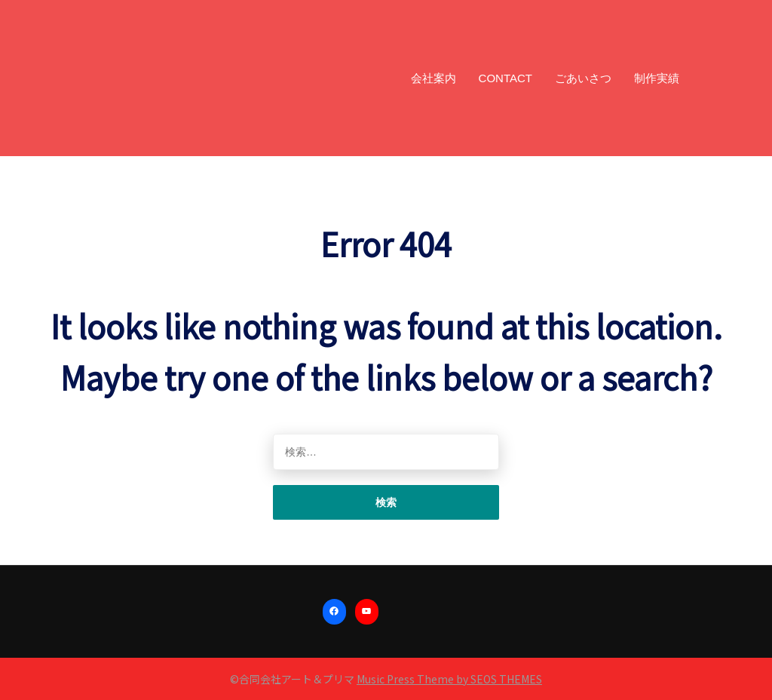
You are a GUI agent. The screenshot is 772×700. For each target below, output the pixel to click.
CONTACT (505, 78)
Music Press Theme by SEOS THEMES (449, 679)
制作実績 (657, 78)
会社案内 (433, 78)
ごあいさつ (583, 78)
